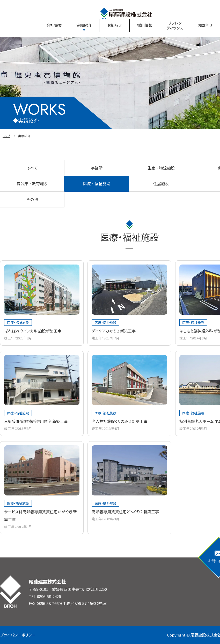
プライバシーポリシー (18, 635)
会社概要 (54, 25)
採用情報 (145, 25)
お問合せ (205, 25)
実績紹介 (84, 25)
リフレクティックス (175, 25)
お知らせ (114, 25)
